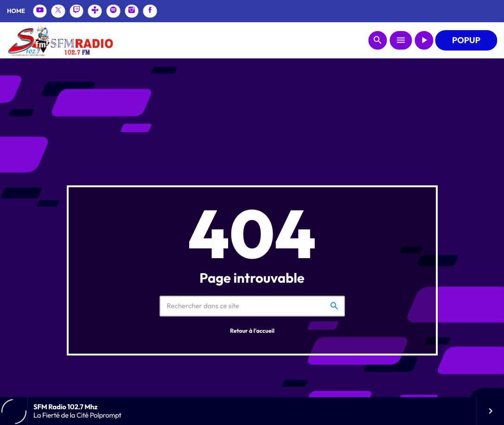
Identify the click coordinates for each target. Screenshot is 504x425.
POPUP (466, 40)
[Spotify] (114, 11)
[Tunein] (95, 11)
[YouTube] (40, 11)
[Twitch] (77, 11)
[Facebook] (150, 11)
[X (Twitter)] (58, 11)
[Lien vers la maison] (60, 40)
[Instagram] (132, 11)
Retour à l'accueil (252, 331)
